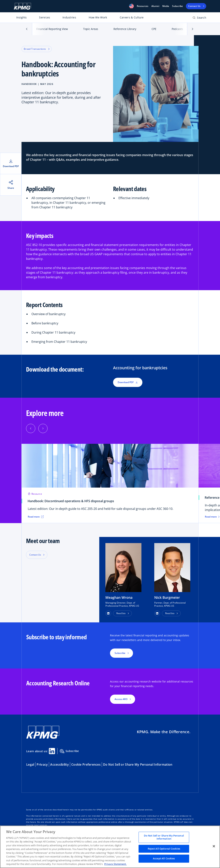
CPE (154, 29)
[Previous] (31, 428)
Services (45, 17)
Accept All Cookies (164, 859)
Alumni (155, 6)
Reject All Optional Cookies (164, 849)
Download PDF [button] (128, 382)
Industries (69, 17)
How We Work (98, 17)
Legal (30, 764)
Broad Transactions (37, 49)
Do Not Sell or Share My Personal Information (138, 764)
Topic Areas (91, 29)
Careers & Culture (132, 17)
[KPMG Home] (22, 6)
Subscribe (177, 6)
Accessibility (60, 764)
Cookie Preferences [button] (86, 764)
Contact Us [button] (35, 555)
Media (166, 6)
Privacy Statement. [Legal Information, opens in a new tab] (115, 864)
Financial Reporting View (52, 29)
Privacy (42, 764)
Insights (22, 17)
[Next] (43, 428)
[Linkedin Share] (52, 751)
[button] (131, 6)
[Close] (214, 846)
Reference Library (125, 29)
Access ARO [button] (121, 699)
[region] (110, 847)
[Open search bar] (199, 18)
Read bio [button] (121, 613)
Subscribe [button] (120, 653)
